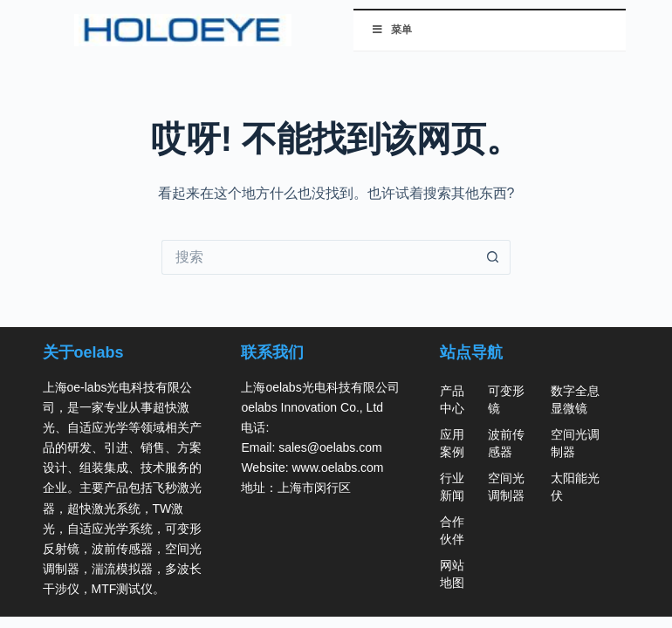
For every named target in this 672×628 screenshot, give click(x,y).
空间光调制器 (506, 487)
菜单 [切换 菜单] (391, 30)
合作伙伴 (452, 530)
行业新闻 (452, 487)
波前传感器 (506, 443)
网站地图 (452, 574)
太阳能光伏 (575, 487)
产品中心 (452, 399)
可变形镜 (506, 399)
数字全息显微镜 (575, 399)
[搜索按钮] (493, 257)
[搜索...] (319, 257)
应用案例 (452, 443)
